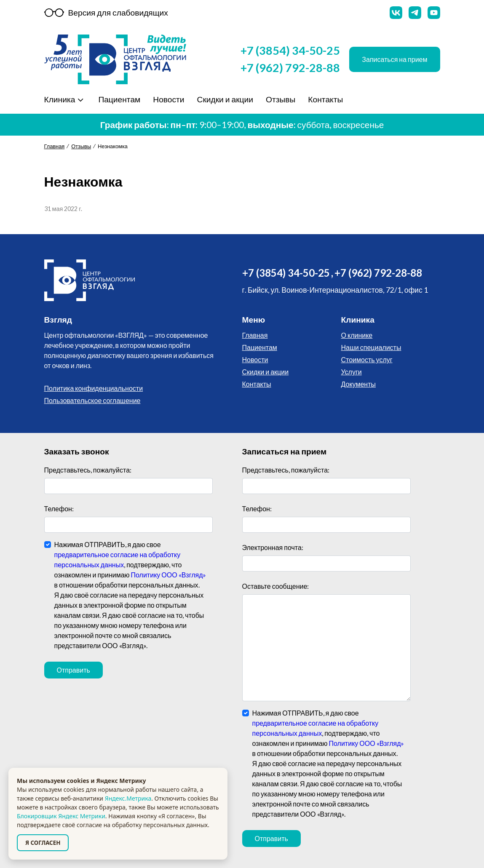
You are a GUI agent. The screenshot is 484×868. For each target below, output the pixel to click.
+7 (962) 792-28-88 (290, 68)
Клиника (60, 99)
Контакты (325, 99)
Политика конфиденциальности (94, 388)
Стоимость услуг (367, 359)
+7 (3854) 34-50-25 (290, 50)
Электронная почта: (273, 547)
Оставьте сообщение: (276, 586)
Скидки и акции (225, 99)
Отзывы (280, 99)
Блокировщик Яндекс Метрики (61, 816)
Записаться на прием (394, 59)
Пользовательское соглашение (92, 400)
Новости (168, 99)
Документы (358, 384)
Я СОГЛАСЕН (43, 843)
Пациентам (118, 99)
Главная (55, 146)
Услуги (352, 372)
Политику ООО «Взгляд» (169, 575)
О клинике (357, 335)
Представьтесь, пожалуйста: (88, 470)
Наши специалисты (371, 347)
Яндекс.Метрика (128, 798)
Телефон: (59, 509)
